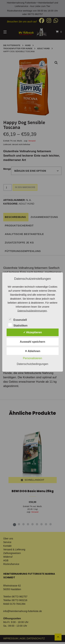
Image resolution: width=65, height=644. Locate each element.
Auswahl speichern (33, 342)
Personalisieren (32, 358)
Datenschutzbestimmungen (32, 311)
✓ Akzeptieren (33, 332)
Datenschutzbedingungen (32, 364)
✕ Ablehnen (33, 351)
